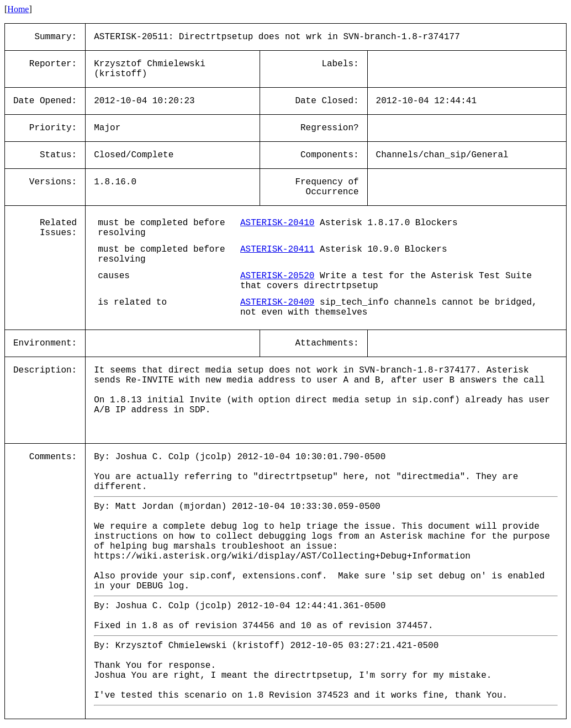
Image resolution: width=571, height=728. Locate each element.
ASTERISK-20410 (277, 223)
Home (18, 9)
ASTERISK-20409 (277, 302)
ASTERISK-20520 (277, 276)
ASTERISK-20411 (277, 249)
